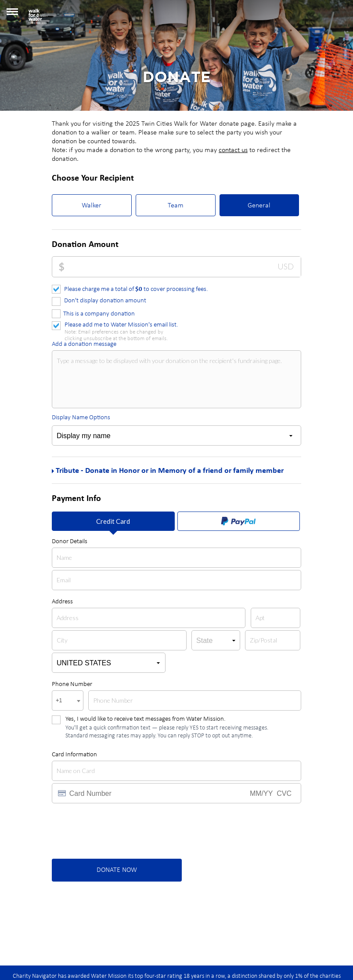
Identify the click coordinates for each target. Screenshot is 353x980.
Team (176, 206)
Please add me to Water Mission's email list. (121, 325)
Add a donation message (84, 344)
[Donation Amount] (183, 267)
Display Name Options (81, 418)
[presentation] (119, 831)
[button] (12, 15)
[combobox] (68, 701)
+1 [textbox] (59, 701)
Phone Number (72, 684)
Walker (92, 206)
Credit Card (113, 521)
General (259, 206)
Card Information (74, 755)
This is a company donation (99, 314)
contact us (233, 150)
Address (62, 602)
